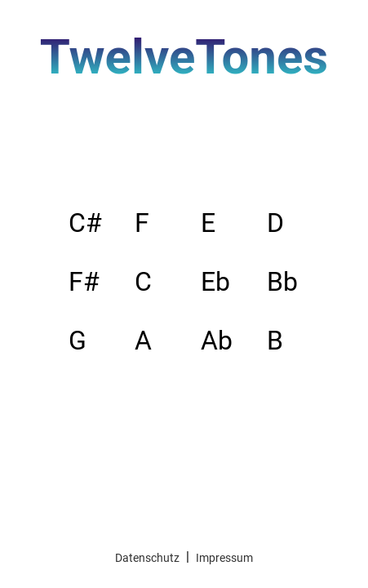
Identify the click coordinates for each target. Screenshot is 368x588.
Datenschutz (147, 558)
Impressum (224, 558)
